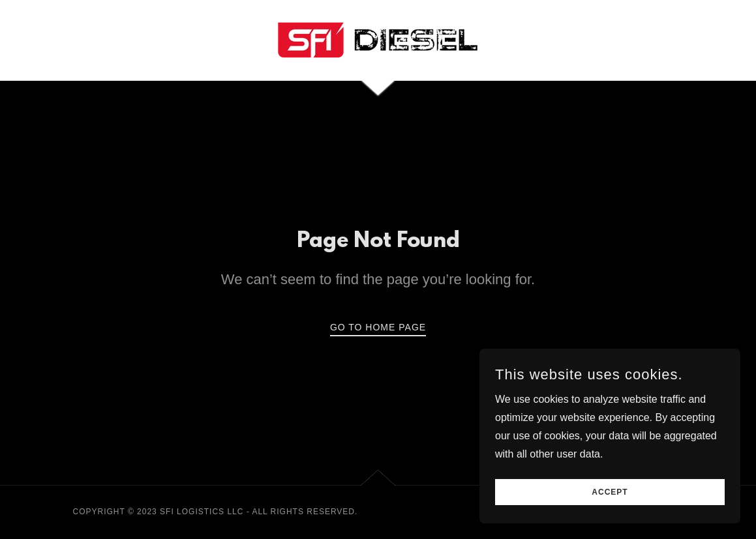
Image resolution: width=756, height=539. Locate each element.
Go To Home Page (378, 327)
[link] (378, 39)
